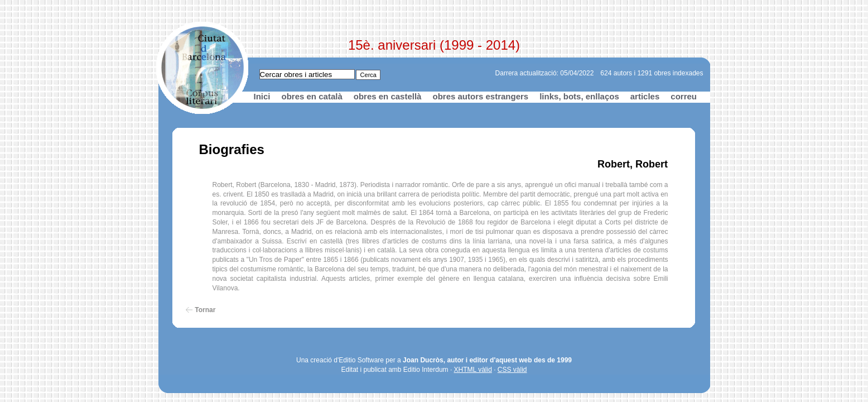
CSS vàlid (512, 370)
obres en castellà (388, 96)
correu (684, 96)
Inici (262, 96)
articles (645, 96)
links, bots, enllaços (579, 96)
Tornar (205, 310)
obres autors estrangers (480, 96)
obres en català (312, 96)
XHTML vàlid (473, 370)
